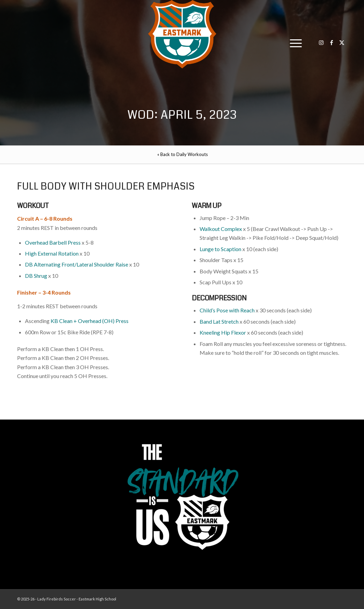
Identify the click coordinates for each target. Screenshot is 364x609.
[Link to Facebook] (332, 42)
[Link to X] (342, 42)
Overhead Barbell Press (53, 242)
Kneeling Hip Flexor (223, 332)
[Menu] (294, 43)
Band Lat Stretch (219, 321)
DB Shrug (36, 276)
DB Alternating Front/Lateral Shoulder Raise (77, 264)
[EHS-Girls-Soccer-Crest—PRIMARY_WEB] (182, 34)
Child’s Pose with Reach (227, 310)
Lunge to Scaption (220, 249)
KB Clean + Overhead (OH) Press (90, 321)
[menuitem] (294, 43)
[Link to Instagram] (321, 42)
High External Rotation (52, 253)
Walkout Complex (221, 229)
